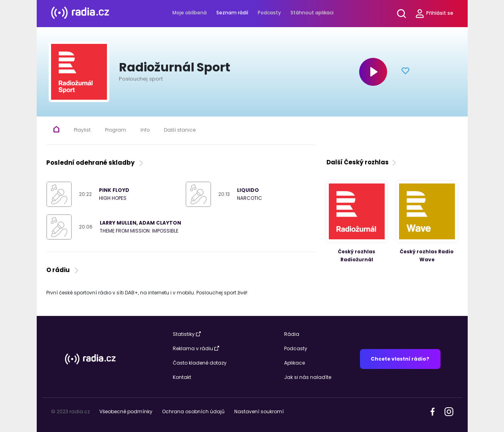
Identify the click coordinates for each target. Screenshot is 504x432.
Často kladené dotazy (200, 363)
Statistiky (187, 334)
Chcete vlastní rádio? (400, 359)
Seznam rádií (232, 13)
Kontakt (182, 377)
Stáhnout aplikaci (312, 13)
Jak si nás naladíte (308, 377)
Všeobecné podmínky (126, 411)
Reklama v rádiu (196, 348)
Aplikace (294, 363)
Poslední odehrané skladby (96, 163)
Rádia (292, 334)
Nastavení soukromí (259, 411)
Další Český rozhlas (362, 162)
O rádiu (63, 270)
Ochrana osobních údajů (193, 411)
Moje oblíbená (190, 13)
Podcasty (269, 13)
